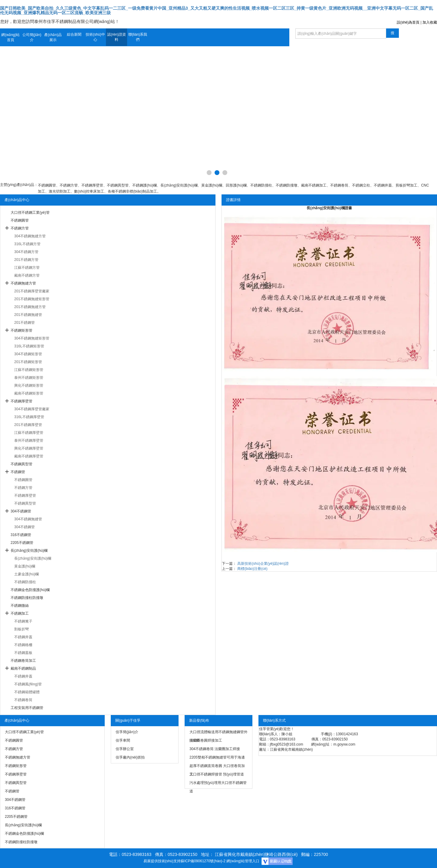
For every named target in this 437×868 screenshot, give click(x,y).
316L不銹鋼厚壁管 (29, 417)
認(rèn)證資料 (116, 37)
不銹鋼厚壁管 (21, 401)
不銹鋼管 (18, 472)
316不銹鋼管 (21, 535)
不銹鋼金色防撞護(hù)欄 (30, 590)
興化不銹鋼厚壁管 (29, 448)
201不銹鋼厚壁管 (28, 425)
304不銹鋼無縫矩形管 (32, 338)
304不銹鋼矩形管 (28, 354)
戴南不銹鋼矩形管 (29, 393)
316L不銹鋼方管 (27, 244)
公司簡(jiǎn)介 (32, 37)
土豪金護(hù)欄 (26, 574)
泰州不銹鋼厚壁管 (29, 441)
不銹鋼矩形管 (21, 330)
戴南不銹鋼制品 (23, 668)
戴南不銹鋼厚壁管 (29, 456)
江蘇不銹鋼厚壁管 (29, 433)
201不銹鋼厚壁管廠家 (32, 291)
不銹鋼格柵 (23, 645)
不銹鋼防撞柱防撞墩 (27, 598)
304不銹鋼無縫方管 (30, 236)
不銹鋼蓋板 (23, 653)
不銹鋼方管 (20, 228)
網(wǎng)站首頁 (10, 37)
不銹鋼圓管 (20, 220)
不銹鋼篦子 (23, 621)
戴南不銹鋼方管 (27, 275)
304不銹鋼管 (21, 511)
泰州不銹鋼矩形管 (29, 378)
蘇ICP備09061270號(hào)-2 (203, 861)
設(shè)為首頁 (408, 22)
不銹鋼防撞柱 (25, 582)
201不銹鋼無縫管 (28, 315)
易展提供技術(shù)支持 (162, 861)
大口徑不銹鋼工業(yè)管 (30, 213)
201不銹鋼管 (25, 323)
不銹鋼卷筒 (23, 700)
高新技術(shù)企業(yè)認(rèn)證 (263, 564)
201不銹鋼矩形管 (28, 362)
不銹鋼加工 (20, 613)
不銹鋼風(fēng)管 (28, 684)
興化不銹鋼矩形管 (29, 385)
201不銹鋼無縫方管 (30, 307)
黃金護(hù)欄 (25, 566)
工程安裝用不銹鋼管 (27, 708)
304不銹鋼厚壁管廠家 (32, 409)
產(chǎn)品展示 (53, 37)
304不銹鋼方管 (26, 252)
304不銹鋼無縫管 (28, 519)
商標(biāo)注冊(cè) (252, 569)
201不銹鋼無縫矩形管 (32, 299)
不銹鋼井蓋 (23, 637)
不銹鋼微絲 (20, 606)
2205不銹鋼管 (22, 543)
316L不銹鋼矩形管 (29, 346)
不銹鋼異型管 (21, 464)
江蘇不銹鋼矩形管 (29, 370)
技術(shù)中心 (95, 37)
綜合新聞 (74, 34)
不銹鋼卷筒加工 (23, 661)
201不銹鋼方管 (26, 260)
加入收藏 (430, 22)
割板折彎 (21, 629)
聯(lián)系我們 (138, 37)
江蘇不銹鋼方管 (27, 268)
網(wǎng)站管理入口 (243, 861)
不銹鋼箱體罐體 (27, 692)
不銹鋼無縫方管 (23, 283)
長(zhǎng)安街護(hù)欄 (29, 551)
